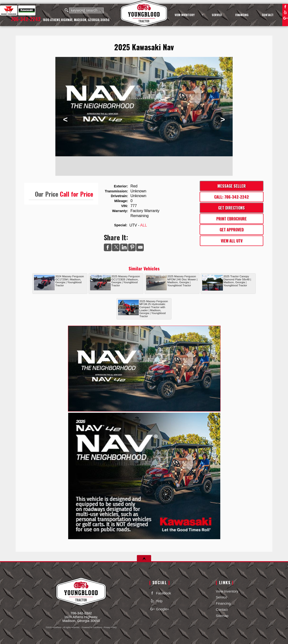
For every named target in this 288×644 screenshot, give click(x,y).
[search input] (86, 10)
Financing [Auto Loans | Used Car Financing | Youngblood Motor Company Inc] (242, 15)
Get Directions (231, 208)
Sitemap (222, 616)
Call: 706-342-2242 (231, 197)
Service (221, 597)
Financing (223, 603)
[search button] (67, 10)
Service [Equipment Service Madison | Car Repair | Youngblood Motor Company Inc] (217, 15)
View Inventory (227, 591)
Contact (222, 610)
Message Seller (232, 186)
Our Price (47, 194)
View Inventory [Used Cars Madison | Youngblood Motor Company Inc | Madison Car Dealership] (185, 15)
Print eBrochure (231, 219)
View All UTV (232, 241)
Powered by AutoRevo (92, 627)
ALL (144, 225)
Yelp (285, 12)
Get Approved (232, 230)
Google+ (285, 18)
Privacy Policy (110, 627)
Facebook (285, 7)
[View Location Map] (76, 20)
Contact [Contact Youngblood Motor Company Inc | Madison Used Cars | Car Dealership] (268, 15)
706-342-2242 (81, 613)
